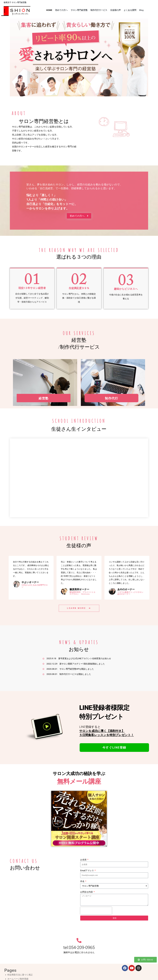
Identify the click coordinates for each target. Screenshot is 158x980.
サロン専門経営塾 (79, 10)
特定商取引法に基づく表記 (20, 975)
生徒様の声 (115, 10)
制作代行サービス (99, 10)
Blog (141, 10)
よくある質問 (130, 10)
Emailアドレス (87, 871)
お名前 (84, 860)
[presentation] (96, 911)
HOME (49, 10)
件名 (83, 882)
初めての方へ (61, 10)
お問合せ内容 (87, 892)
